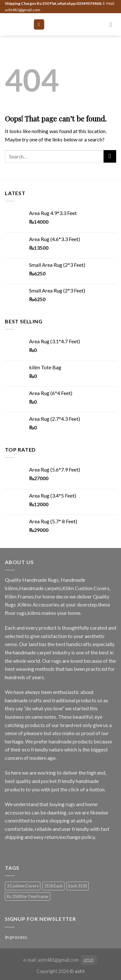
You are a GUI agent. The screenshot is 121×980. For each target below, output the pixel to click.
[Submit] (110, 156)
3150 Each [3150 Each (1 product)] (53, 886)
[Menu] (39, 25)
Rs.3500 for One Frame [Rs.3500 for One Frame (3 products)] (28, 896)
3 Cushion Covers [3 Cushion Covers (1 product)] (23, 886)
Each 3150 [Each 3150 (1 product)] (78, 886)
